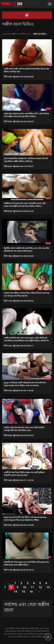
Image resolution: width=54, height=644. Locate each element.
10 (25, 587)
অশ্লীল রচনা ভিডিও (40, 34)
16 (31, 592)
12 (40, 587)
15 (23, 592)
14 (15, 592)
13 (48, 587)
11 (32, 587)
